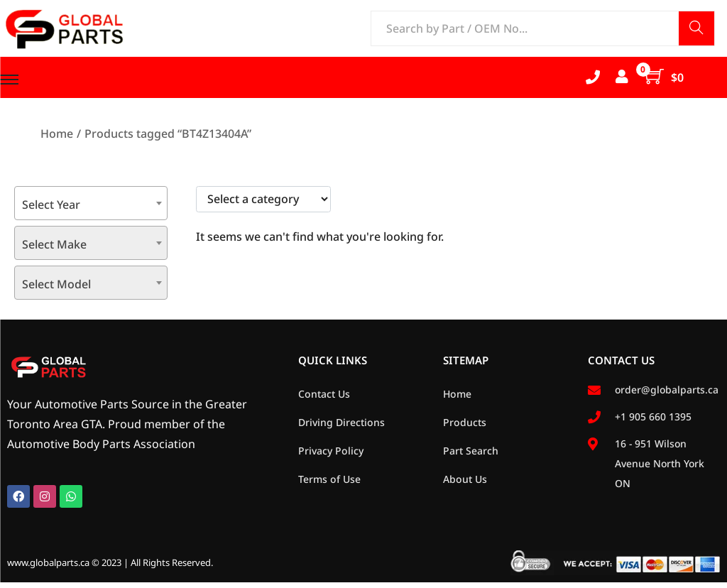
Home (57, 134)
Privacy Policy (331, 451)
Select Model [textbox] (56, 284)
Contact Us (324, 394)
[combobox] (91, 203)
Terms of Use (329, 479)
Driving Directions (341, 422)
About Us (465, 479)
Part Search (471, 451)
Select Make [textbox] (54, 244)
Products (465, 422)
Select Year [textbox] (51, 205)
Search (696, 29)
